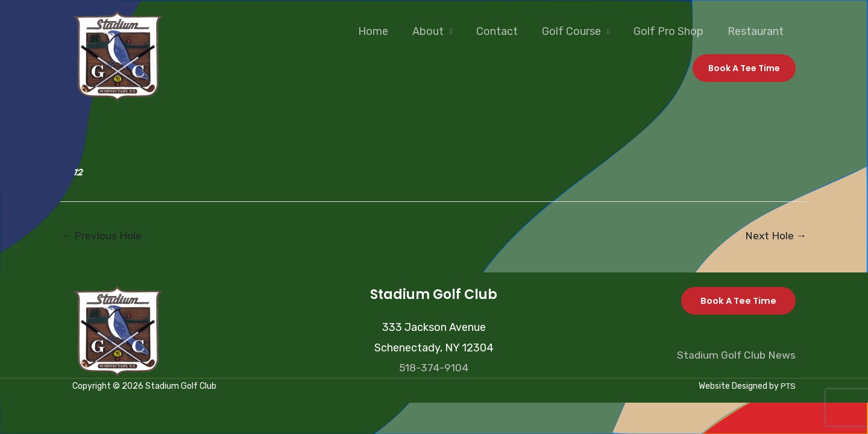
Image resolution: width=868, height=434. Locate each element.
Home (386, 31)
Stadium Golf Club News (735, 356)
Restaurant (757, 31)
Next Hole (775, 236)
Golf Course (577, 31)
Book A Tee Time (737, 302)
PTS (788, 387)
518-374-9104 (434, 368)
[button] (744, 68)
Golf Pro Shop (672, 31)
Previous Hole (102, 236)
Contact (505, 31)
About (439, 31)
